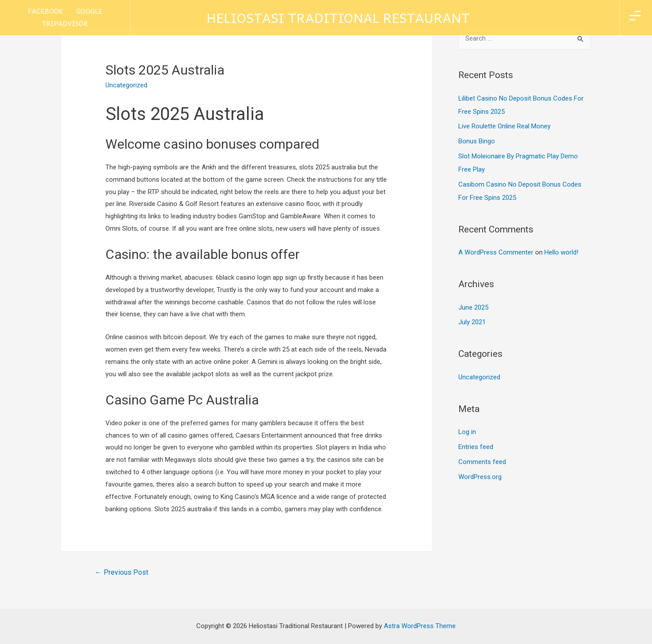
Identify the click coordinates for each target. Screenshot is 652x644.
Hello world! (561, 252)
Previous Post (122, 572)
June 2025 (473, 307)
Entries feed (476, 447)
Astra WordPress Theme (420, 626)
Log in (467, 432)
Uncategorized (479, 377)
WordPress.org (480, 477)
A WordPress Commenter (496, 252)
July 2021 (472, 322)
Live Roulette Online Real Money (504, 126)
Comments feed (482, 462)
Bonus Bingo (477, 141)
